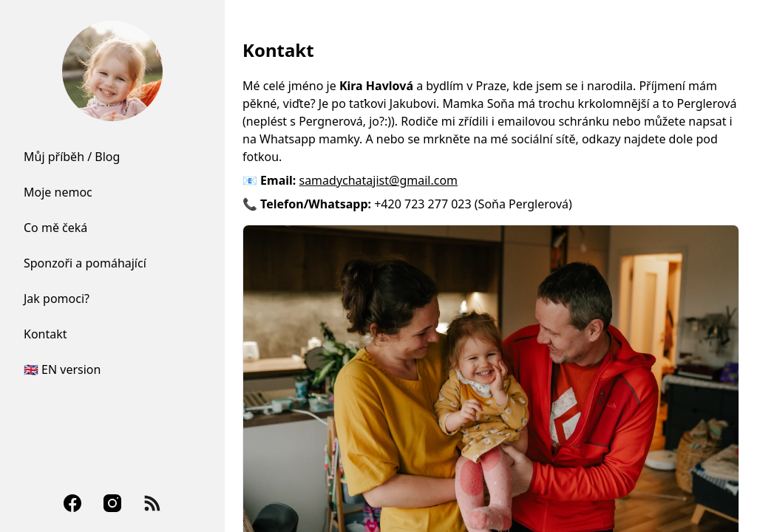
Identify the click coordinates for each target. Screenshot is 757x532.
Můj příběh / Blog (72, 157)
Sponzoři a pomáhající (85, 263)
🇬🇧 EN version (62, 369)
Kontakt (45, 334)
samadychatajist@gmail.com (378, 180)
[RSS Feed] (152, 503)
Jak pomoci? (57, 299)
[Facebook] (72, 503)
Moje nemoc (58, 192)
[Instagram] (112, 503)
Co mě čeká (55, 228)
